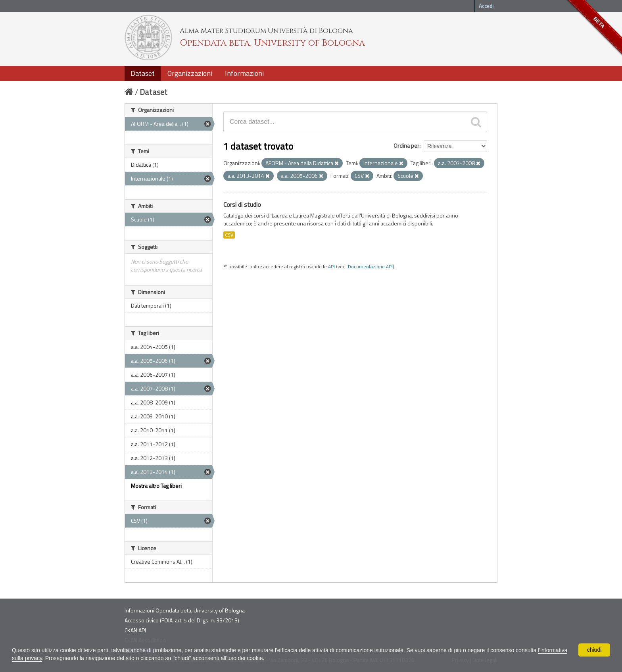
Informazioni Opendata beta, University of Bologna (185, 610)
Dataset (143, 73)
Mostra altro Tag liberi (156, 486)
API (331, 267)
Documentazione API (370, 267)
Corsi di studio (242, 204)
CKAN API (135, 630)
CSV (229, 235)
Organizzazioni (190, 73)
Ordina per (406, 145)
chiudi (594, 650)
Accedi (486, 6)
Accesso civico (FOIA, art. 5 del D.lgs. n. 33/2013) (182, 620)
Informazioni (244, 73)
